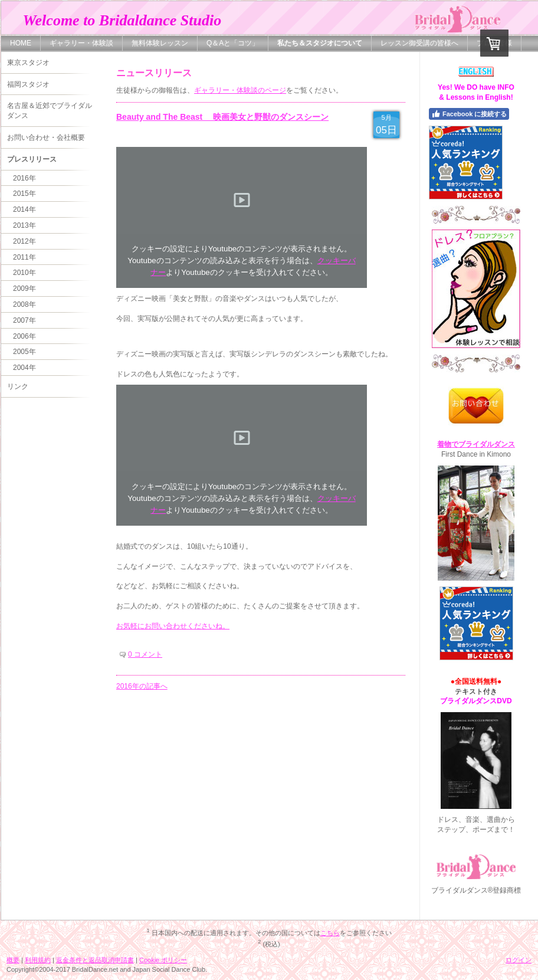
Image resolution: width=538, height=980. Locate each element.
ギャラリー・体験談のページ (240, 90)
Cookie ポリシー (163, 960)
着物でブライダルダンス (476, 444)
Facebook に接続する (469, 114)
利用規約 (38, 960)
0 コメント (145, 654)
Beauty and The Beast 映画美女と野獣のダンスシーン (222, 117)
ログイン (519, 960)
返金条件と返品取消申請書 (95, 960)
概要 (13, 960)
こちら (330, 933)
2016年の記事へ (142, 686)
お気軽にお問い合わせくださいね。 (173, 626)
